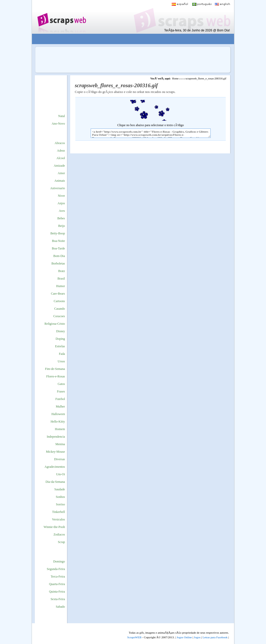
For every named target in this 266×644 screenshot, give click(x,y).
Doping (60, 339)
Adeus (61, 151)
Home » (176, 79)
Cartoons (59, 301)
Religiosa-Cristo (55, 324)
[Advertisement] (129, 39)
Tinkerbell (58, 512)
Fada (62, 354)
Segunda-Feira (56, 569)
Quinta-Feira (57, 592)
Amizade (59, 166)
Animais (60, 181)
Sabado (60, 607)
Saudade (60, 489)
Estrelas (60, 346)
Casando (60, 309)
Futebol (60, 399)
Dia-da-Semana (55, 482)
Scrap (61, 542)
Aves (62, 211)
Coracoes (59, 316)
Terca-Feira (58, 577)
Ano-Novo (58, 124)
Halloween (58, 414)
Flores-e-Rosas (56, 376)
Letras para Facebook (215, 637)
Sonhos (60, 497)
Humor (61, 286)
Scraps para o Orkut (61, 17)
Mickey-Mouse (55, 452)
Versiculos (58, 519)
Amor (61, 173)
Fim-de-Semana (55, 369)
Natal (62, 116)
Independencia (56, 437)
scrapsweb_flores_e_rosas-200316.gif (206, 79)
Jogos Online (184, 637)
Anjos (61, 203)
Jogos (197, 637)
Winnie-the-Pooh (54, 527)
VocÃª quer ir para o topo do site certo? (256, 631)
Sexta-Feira (58, 599)
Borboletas (58, 263)
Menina (60, 444)
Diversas (59, 459)
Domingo (59, 561)
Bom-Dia (59, 256)
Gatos (61, 384)
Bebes (61, 218)
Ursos (61, 361)
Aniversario (58, 188)
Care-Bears (58, 294)
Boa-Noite (58, 241)
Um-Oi (61, 474)
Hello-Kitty (58, 422)
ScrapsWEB (134, 637)
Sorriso (60, 504)
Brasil (61, 279)
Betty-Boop (58, 233)
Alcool (61, 158)
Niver (61, 196)
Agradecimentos (55, 467)
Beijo (62, 226)
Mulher (60, 406)
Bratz (62, 271)
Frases (61, 391)
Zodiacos (59, 534)
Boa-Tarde (58, 248)
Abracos (60, 143)
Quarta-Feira (57, 584)
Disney (61, 331)
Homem (60, 429)
